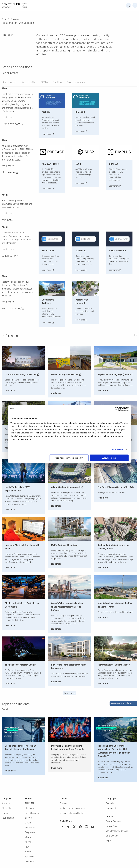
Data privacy (112, 836)
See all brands (10, 73)
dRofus (28, 818)
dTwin (28, 823)
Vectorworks (76, 82)
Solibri (58, 82)
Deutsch (110, 803)
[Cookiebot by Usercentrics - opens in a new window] (117, 409)
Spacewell (30, 857)
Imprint (109, 841)
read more (8, 117)
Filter (135, 335)
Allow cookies (109, 458)
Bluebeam (30, 808)
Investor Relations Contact (72, 813)
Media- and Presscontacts (72, 808)
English (109, 808)
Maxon (28, 837)
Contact (63, 803)
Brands (5, 813)
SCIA (44, 82)
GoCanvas (30, 827)
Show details (117, 450)
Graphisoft (9, 82)
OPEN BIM (7, 808)
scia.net (6, 220)
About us (6, 803)
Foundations (8, 818)
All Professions (12, 19)
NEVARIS (29, 842)
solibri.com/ (9, 256)
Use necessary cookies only (69, 458)
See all (5, 709)
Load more (69, 693)
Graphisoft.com (11, 124)
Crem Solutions (32, 813)
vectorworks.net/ (12, 308)
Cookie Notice (112, 826)
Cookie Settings (113, 821)
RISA (27, 847)
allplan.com (9, 172)
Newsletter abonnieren (121, 703)
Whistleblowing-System (117, 831)
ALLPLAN (29, 82)
